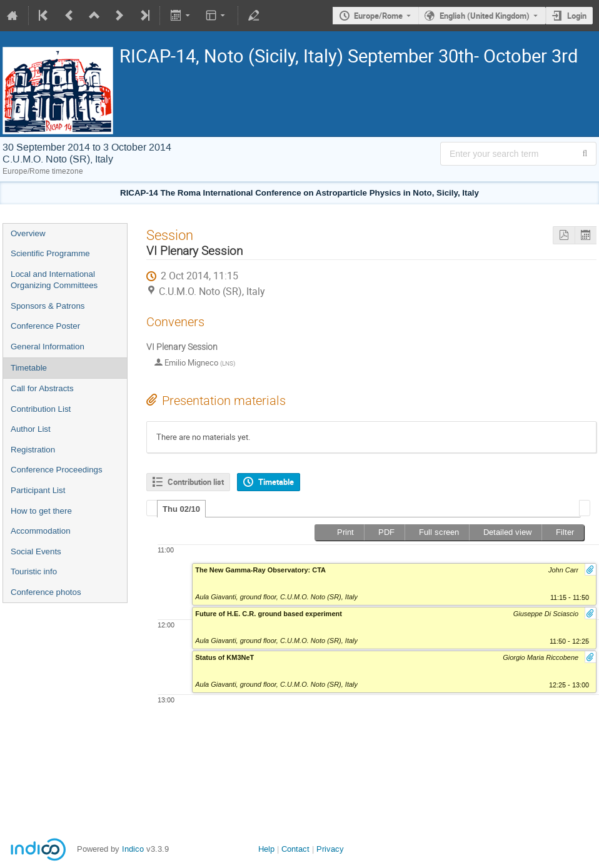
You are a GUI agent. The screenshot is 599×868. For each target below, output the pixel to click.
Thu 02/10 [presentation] (181, 509)
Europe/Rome (378, 16)
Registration (33, 450)
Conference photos (46, 592)
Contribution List (41, 409)
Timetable (29, 368)
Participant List (38, 490)
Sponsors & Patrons (48, 306)
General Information (48, 347)
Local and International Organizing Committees (54, 280)
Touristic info (34, 571)
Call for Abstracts (42, 388)
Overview (28, 233)
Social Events (36, 551)
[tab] (181, 509)
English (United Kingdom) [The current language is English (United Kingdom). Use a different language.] (485, 16)
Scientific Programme (50, 253)
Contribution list (196, 482)
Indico (133, 849)
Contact (295, 849)
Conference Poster (45, 326)
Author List (31, 429)
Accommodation (41, 531)
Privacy (330, 849)
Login (577, 16)
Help (266, 849)
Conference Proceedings (57, 470)
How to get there (41, 511)
